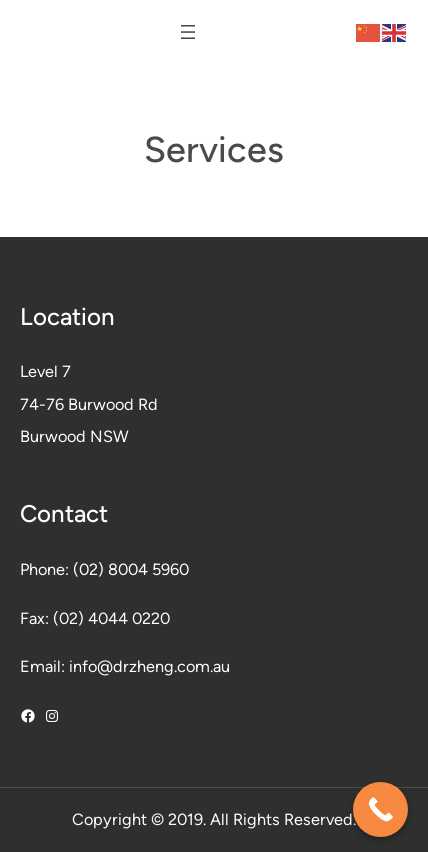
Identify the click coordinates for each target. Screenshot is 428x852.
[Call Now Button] (380, 809)
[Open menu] (188, 32)
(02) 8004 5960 (131, 569)
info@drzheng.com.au (149, 666)
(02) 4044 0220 (111, 618)
